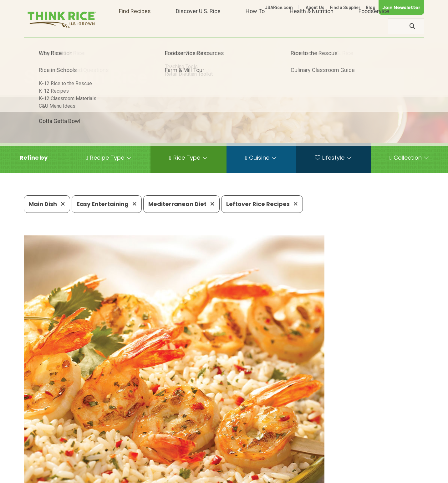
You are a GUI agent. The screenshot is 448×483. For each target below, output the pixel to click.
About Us (315, 8)
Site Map (375, 475)
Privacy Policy (342, 475)
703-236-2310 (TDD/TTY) (253, 457)
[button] (34, 158)
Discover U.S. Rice (198, 26)
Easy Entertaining (107, 204)
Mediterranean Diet (181, 204)
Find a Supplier (345, 8)
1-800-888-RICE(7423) (182, 457)
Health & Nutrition (312, 26)
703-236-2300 (123, 457)
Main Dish (47, 204)
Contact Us (306, 475)
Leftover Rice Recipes (262, 204)
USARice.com (279, 8)
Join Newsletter (401, 8)
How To (255, 26)
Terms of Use (407, 475)
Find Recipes (135, 26)
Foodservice (374, 26)
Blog (371, 8)
